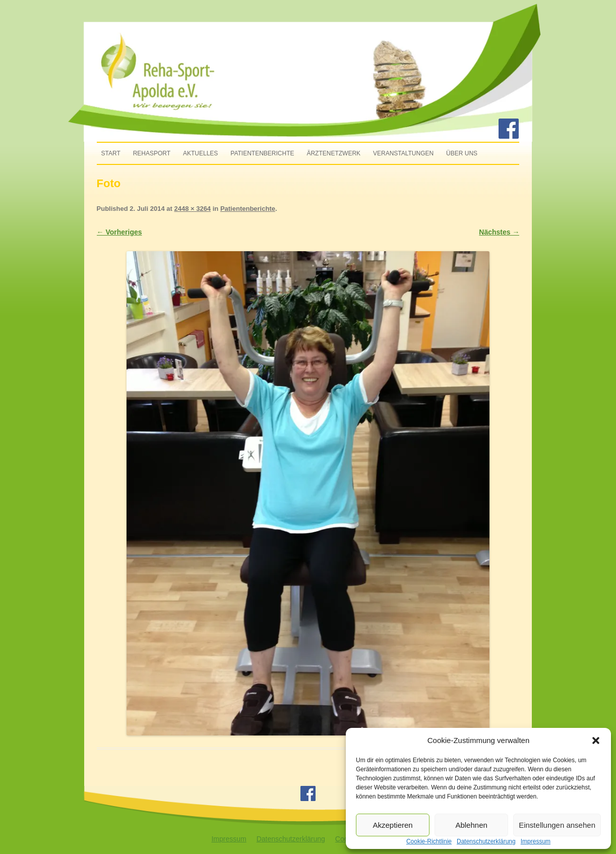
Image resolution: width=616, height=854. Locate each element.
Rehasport (152, 153)
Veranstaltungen (403, 153)
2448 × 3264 (192, 209)
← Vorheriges (119, 232)
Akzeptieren (392, 825)
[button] (596, 741)
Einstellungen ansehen (557, 825)
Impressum (229, 839)
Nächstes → (499, 232)
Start (111, 153)
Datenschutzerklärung (291, 839)
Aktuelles (200, 153)
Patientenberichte (262, 153)
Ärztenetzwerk (333, 153)
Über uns (462, 153)
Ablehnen (471, 825)
